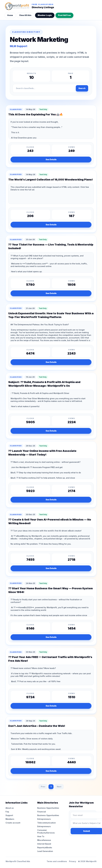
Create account (13, 823)
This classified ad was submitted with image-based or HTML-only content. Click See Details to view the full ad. (51, 194)
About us (10, 808)
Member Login (45, 15)
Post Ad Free (64, 15)
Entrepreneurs (44, 819)
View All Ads (25, 15)
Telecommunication (47, 823)
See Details (51, 159)
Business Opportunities (48, 808)
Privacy (73, 861)
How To (41, 836)
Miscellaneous (44, 840)
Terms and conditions (57, 861)
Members (10, 819)
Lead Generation (45, 851)
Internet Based (44, 844)
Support (9, 815)
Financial (42, 812)
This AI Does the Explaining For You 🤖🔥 (36, 114)
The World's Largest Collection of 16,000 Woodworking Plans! (51, 180)
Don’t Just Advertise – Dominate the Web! (37, 726)
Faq (7, 812)
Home (10, 15)
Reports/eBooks (45, 847)
